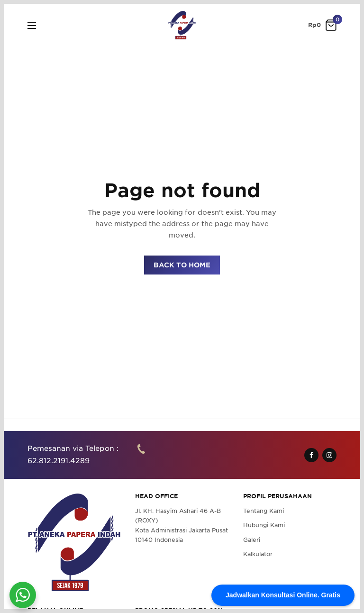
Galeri (252, 540)
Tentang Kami (264, 511)
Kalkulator (258, 554)
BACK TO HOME (182, 265)
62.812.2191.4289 (59, 461)
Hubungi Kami (264, 526)
